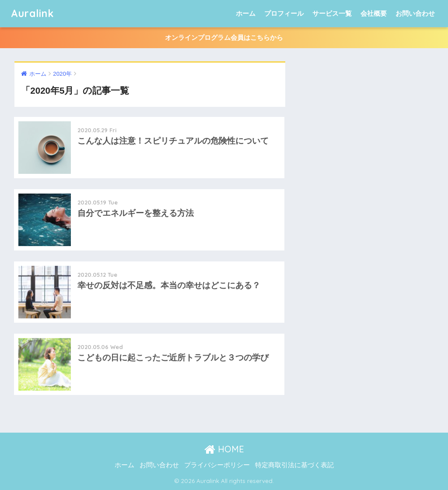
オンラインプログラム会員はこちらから (224, 37)
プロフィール (284, 13)
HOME (224, 449)
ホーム (246, 13)
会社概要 (374, 13)
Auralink (32, 13)
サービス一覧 (332, 13)
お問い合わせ (415, 13)
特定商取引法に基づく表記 (294, 465)
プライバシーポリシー (217, 465)
